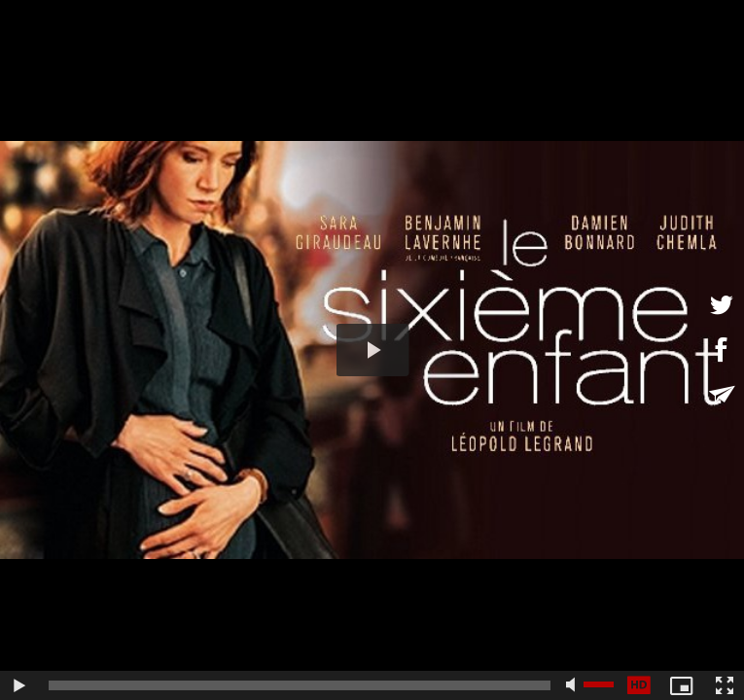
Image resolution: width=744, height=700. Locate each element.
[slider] (300, 685)
